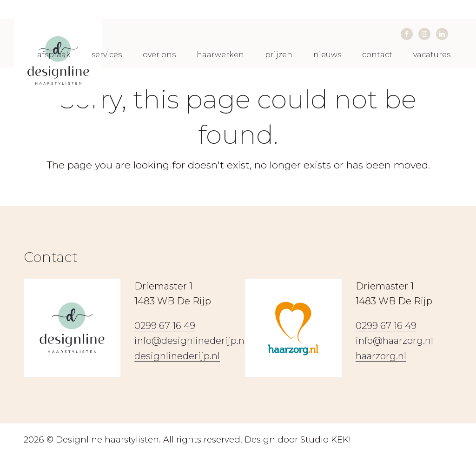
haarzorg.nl (381, 356)
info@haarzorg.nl (394, 341)
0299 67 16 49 (165, 326)
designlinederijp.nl (177, 356)
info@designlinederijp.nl (191, 341)
